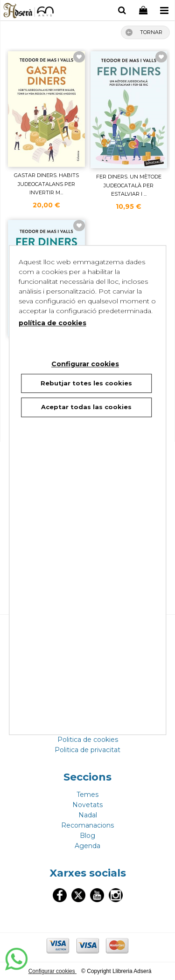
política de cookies (52, 323)
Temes (87, 795)
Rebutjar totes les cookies (86, 383)
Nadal (88, 815)
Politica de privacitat (87, 750)
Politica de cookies (88, 740)
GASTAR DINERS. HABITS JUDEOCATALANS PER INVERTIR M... (46, 184)
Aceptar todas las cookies (86, 407)
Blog (87, 836)
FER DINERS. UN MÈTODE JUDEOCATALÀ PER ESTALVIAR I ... (129, 185)
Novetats (87, 805)
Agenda (87, 846)
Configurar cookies (52, 971)
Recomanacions (87, 825)
